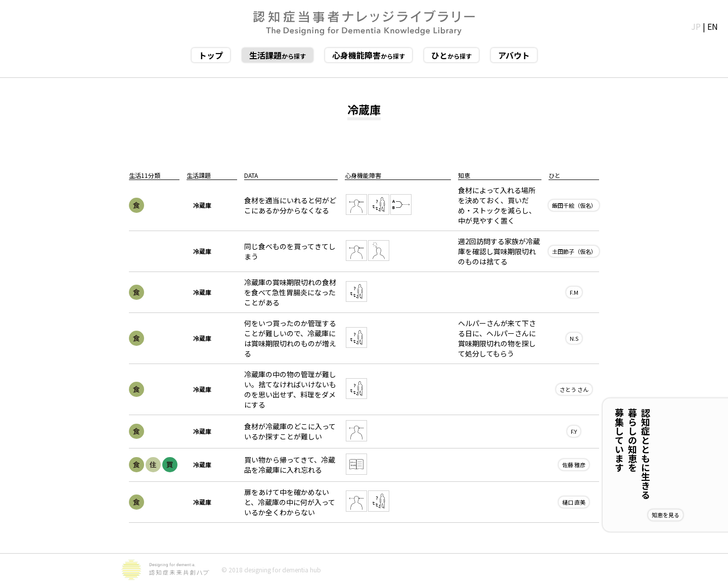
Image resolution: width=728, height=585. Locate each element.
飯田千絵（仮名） (574, 205)
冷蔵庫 (202, 205)
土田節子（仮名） (574, 251)
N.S (574, 338)
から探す (278, 55)
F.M (574, 292)
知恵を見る (698, 515)
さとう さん (574, 389)
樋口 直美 (574, 502)
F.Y (574, 431)
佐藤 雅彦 (574, 465)
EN (713, 26)
